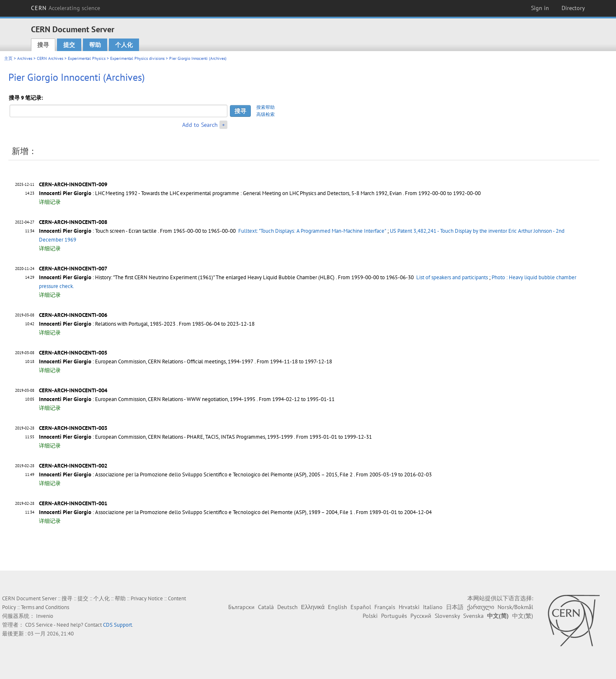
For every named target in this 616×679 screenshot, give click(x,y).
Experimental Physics (87, 58)
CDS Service (39, 625)
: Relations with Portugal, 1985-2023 (107, 324)
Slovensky (447, 616)
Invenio (45, 616)
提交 (69, 45)
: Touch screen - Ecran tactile (98, 231)
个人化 (124, 45)
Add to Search (200, 125)
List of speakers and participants (452, 277)
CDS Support (117, 625)
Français (385, 607)
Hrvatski (409, 607)
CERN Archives (50, 58)
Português (394, 616)
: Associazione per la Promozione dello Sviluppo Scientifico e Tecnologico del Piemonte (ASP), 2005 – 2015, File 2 (196, 475)
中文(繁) (523, 616)
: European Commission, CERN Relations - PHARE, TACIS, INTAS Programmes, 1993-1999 (166, 437)
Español (361, 607)
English (338, 607)
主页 (8, 58)
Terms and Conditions (45, 607)
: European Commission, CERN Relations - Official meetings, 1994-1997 (146, 361)
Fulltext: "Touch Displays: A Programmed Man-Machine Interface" (312, 231)
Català (266, 607)
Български (241, 607)
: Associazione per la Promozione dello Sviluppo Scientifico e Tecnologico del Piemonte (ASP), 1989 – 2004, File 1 (196, 512)
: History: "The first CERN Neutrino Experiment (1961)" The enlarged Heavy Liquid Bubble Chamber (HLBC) (187, 277)
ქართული (481, 607)
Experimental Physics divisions (137, 58)
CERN (66, 8)
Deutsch (287, 607)
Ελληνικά (313, 607)
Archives (25, 58)
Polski (370, 616)
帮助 (95, 45)
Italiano (433, 607)
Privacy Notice (147, 598)
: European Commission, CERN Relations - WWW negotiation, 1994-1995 (147, 399)
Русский (421, 616)
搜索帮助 (265, 107)
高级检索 (265, 114)
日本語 (455, 607)
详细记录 (50, 202)
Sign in (540, 8)
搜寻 (43, 45)
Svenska (473, 616)
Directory (573, 8)
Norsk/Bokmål (515, 607)
